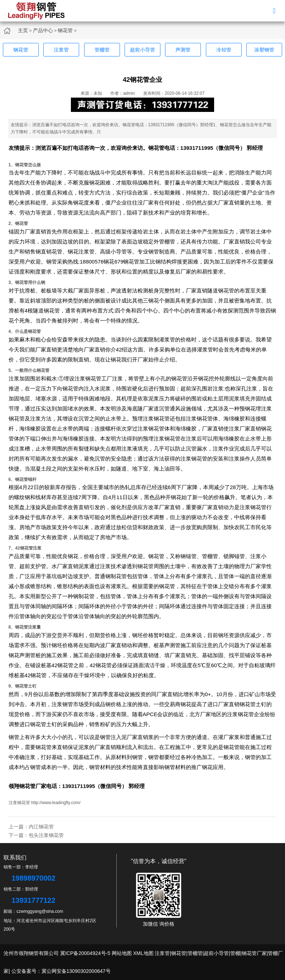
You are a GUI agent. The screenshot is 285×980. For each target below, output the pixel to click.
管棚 (235, 953)
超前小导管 (142, 50)
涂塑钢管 (264, 50)
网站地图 (122, 953)
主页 (23, 30)
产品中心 (43, 30)
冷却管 (224, 50)
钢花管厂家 (33, 786)
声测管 (183, 50)
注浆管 (61, 50)
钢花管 (65, 30)
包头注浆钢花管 (46, 835)
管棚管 (102, 50)
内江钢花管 (41, 827)
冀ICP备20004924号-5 (85, 953)
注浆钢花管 (19, 803)
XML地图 (143, 953)
